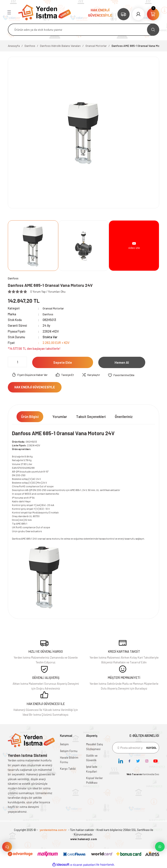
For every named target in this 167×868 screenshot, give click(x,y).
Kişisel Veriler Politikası (94, 781)
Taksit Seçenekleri (91, 417)
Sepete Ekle (63, 363)
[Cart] (153, 14)
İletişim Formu (69, 751)
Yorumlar (60, 417)
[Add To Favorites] (124, 375)
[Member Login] (138, 14)
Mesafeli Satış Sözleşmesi (94, 747)
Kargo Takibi (68, 769)
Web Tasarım (134, 774)
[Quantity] (17, 362)
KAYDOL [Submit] (152, 748)
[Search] (83, 30)
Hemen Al (122, 363)
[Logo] (45, 12)
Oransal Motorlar (54, 308)
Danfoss (48, 314)
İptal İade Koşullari (92, 769)
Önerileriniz (124, 417)
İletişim (64, 744)
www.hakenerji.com (84, 839)
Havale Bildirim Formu (69, 760)
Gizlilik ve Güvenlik (92, 758)
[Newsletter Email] (136, 748)
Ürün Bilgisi (30, 417)
